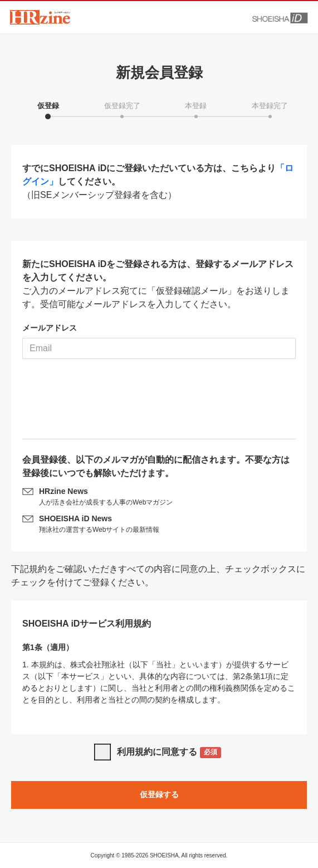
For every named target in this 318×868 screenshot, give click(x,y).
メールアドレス (50, 328)
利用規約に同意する (169, 753)
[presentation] (159, 403)
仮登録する (159, 794)
